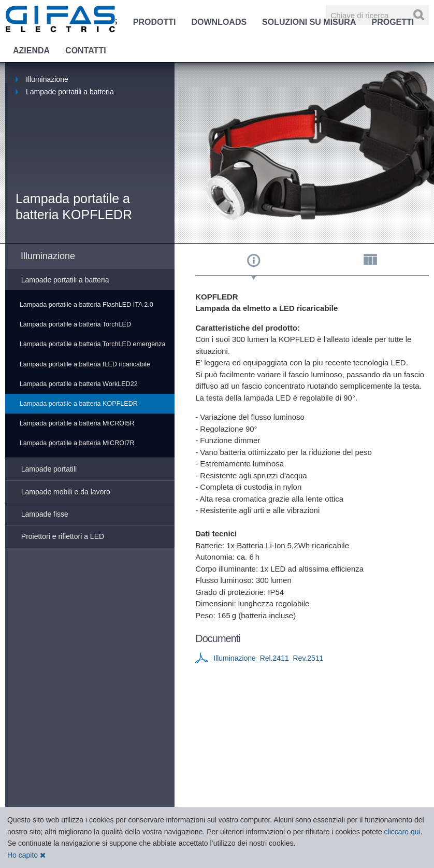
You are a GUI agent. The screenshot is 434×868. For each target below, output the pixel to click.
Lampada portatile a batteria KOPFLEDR (79, 404)
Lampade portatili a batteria (70, 92)
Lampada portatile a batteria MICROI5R (77, 423)
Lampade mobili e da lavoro (66, 492)
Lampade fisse (45, 514)
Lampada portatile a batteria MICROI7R (77, 443)
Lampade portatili (49, 469)
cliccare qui (402, 832)
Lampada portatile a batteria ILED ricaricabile (85, 364)
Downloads (219, 22)
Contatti (86, 51)
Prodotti (155, 22)
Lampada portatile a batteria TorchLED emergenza (93, 344)
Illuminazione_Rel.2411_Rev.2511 (268, 658)
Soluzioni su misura (309, 22)
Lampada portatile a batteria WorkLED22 (79, 384)
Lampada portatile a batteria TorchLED (75, 324)
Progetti (393, 22)
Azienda (31, 51)
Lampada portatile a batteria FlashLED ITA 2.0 (86, 305)
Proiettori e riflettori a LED (63, 536)
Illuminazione (47, 79)
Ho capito (26, 855)
